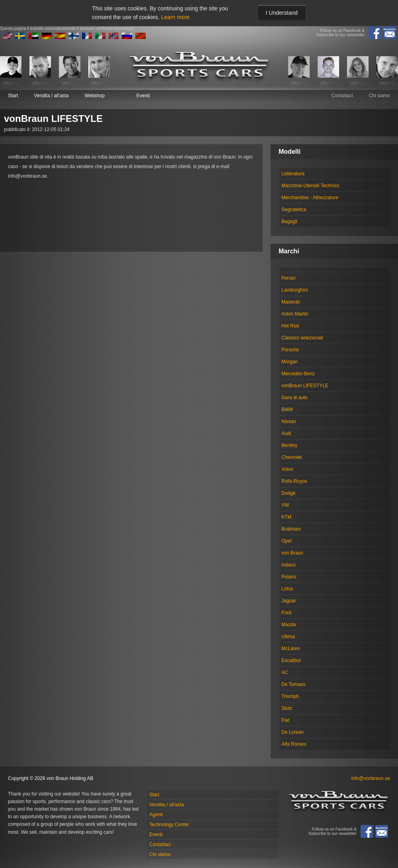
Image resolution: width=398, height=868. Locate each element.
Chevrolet (292, 457)
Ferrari (288, 278)
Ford (286, 613)
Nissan (289, 421)
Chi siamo (379, 96)
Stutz (287, 708)
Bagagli (289, 221)
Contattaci (342, 96)
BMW (287, 410)
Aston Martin (295, 314)
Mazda (289, 625)
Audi (286, 433)
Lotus (287, 589)
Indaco (289, 565)
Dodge (288, 493)
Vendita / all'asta (51, 96)
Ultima (288, 637)
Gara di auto (295, 398)
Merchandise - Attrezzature (310, 198)
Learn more (176, 17)
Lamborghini (295, 290)
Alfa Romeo (294, 744)
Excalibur (291, 660)
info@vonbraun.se (371, 778)
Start (13, 96)
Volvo (287, 469)
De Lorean (293, 732)
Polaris (289, 577)
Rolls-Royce (294, 481)
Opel (286, 541)
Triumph (290, 696)
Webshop (94, 96)
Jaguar (289, 601)
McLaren (291, 649)
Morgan (290, 362)
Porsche (290, 350)
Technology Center (169, 825)
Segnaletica (294, 210)
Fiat (285, 720)
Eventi (143, 96)
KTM (286, 517)
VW (285, 505)
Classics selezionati (302, 338)
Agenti (156, 815)
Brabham (291, 529)
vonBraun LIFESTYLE (305, 386)
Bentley (289, 445)
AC (285, 672)
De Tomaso (293, 684)
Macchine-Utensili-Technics (310, 186)
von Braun (292, 553)
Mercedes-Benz (298, 374)
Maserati (291, 302)
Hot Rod (290, 326)
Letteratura (293, 174)
